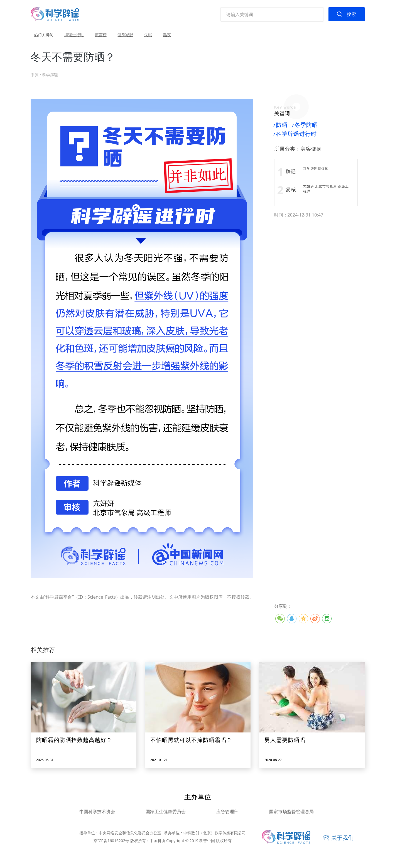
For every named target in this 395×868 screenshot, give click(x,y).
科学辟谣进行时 (295, 134)
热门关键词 (44, 35)
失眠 (148, 35)
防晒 (281, 125)
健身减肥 (125, 35)
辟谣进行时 (74, 35)
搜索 (352, 14)
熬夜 (167, 35)
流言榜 (101, 35)
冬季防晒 (305, 125)
